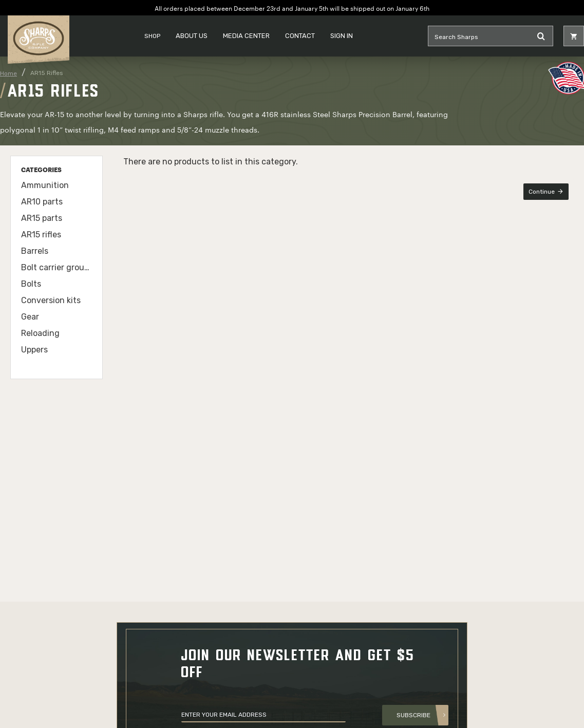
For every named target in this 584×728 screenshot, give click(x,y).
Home (8, 73)
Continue (542, 192)
